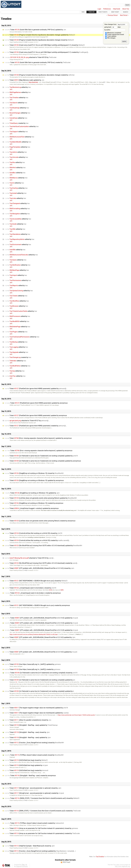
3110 (51, 590)
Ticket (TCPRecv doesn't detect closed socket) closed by (34, 755)
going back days (112, 27)
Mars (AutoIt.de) (33, 82)
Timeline (91, 12)
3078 (62, 590)
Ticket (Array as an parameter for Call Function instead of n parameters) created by (42, 833)
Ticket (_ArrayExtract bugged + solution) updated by (32, 508)
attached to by (31, 57)
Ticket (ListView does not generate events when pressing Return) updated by (41, 498)
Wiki (83, 12)
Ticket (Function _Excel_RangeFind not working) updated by (40, 851)
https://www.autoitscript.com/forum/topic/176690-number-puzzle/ (76, 715)
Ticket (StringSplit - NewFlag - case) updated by (31, 725)
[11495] (25, 790)
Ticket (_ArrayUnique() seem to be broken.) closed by (30, 588)
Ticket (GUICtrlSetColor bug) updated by (26, 765)
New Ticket (115, 12)
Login (99, 9)
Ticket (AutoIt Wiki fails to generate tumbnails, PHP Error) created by (37, 62)
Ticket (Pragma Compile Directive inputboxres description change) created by (40, 75)
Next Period (124, 15)
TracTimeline (100, 857)
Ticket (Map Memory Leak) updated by (24, 80)
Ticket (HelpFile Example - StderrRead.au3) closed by (30, 846)
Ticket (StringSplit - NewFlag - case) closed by (27, 732)
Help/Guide (117, 9)
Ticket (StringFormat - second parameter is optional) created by (34, 793)
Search (126, 12)
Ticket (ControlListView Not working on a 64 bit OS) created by (37, 540)
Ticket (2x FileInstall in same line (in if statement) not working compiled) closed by (41, 673)
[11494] (25, 800)
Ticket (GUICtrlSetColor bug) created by (26, 770)
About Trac (126, 9)
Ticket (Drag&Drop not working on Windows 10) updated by (34, 480)
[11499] (25, 570)
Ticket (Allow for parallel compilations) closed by (28, 720)
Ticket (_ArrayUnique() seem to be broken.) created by (33, 593)
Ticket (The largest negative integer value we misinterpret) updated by (36, 708)
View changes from (116, 24)
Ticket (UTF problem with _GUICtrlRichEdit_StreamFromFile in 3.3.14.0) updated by (41, 618)
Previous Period (113, 15)
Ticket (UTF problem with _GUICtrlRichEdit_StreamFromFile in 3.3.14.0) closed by (39, 568)
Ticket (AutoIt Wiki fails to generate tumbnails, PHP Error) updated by (35, 30)
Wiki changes (110, 38)
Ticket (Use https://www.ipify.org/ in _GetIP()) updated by (33, 664)
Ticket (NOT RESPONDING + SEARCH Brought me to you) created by (37, 605)
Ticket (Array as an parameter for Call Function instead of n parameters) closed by (41, 828)
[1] (55, 82)
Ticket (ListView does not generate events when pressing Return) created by (40, 521)
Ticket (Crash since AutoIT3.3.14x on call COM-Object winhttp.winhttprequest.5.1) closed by (45, 45)
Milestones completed (113, 33)
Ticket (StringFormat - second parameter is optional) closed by (33, 788)
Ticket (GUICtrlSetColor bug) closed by (26, 760)
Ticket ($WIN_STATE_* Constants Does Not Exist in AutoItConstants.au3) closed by (42, 798)
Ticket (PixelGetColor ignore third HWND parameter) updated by (36, 389)
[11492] (25, 848)
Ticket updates (111, 36)
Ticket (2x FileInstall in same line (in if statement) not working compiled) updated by (41, 456)
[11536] (25, 42)
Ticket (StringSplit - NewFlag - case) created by (30, 776)
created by (17, 123)
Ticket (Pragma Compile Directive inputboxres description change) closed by (39, 40)
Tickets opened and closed (115, 35)
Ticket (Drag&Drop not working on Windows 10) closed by (34, 473)
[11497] (25, 745)
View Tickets (103, 12)
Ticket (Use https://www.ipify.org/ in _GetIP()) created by (32, 669)
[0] (104, 82)
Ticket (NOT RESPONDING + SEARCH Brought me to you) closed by (36, 581)
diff (11, 89)
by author (115, 30)
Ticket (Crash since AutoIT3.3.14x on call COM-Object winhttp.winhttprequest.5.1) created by (47, 52)
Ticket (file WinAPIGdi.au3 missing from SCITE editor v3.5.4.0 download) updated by (43, 546)
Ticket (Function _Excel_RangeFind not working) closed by (34, 743)
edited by (18, 87)
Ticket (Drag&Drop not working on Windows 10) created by (34, 503)
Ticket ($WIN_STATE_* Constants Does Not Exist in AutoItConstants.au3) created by (43, 811)
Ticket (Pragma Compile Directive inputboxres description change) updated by (40, 35)
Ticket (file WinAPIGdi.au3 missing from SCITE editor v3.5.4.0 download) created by (41, 563)
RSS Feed (66, 862)
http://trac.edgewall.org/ (123, 866)
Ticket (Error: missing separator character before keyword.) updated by (38, 438)
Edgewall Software (22, 866)
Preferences (107, 9)
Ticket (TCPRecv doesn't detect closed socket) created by (34, 823)
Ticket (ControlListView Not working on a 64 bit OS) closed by (33, 533)
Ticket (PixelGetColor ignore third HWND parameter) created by (36, 426)
